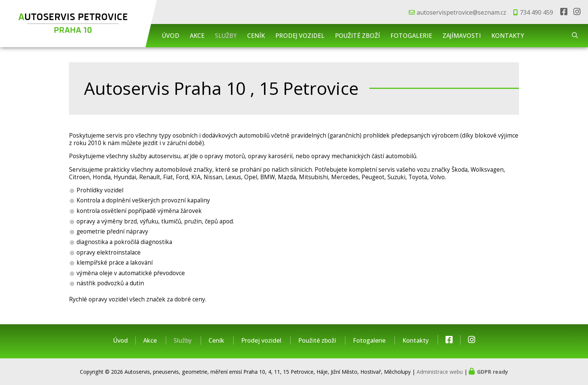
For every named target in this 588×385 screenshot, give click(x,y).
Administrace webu (440, 372)
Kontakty (508, 36)
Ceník (256, 36)
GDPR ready (493, 372)
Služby (226, 36)
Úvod (171, 36)
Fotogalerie (411, 36)
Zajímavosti (462, 36)
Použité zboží (357, 36)
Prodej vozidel (300, 36)
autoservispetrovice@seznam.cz (461, 12)
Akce (197, 36)
